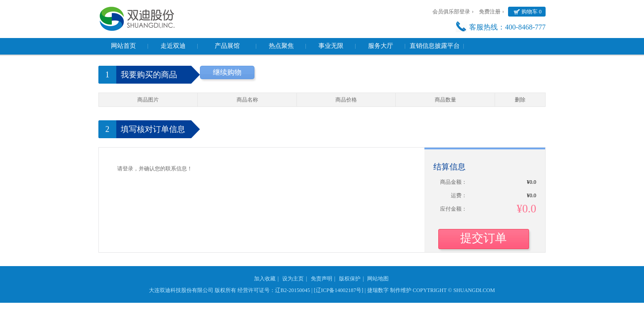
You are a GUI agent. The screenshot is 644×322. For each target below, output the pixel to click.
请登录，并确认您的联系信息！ (155, 169)
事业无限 (331, 46)
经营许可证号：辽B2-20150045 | (275, 290)
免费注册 (490, 12)
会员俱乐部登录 (451, 12)
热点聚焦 (281, 46)
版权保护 (350, 279)
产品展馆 (227, 46)
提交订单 (483, 238)
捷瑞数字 (378, 290)
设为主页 (293, 279)
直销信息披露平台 (435, 46)
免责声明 (322, 279)
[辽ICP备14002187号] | (340, 290)
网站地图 (378, 279)
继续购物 (227, 72)
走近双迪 (173, 46)
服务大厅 (381, 46)
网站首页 (123, 46)
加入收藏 (265, 279)
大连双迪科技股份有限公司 (181, 290)
